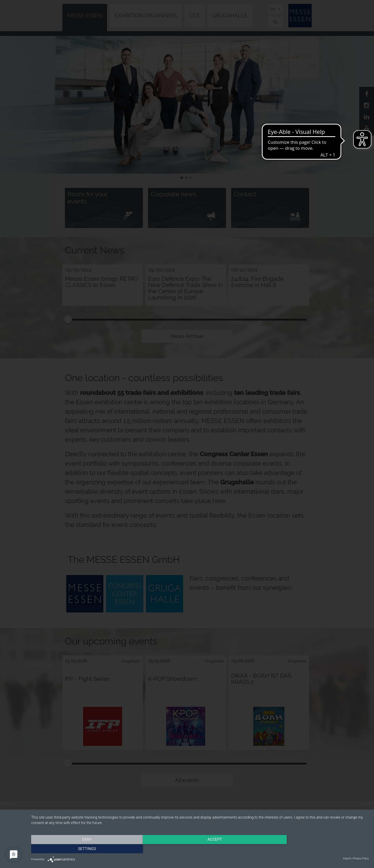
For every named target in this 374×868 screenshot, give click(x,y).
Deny (82, 849)
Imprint (347, 859)
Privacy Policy (361, 859)
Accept (200, 849)
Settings (318, 849)
